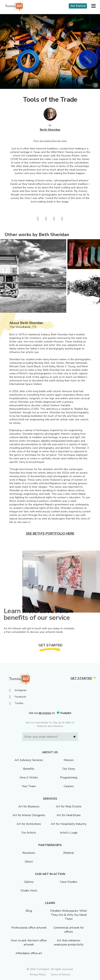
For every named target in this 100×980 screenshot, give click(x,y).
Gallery (29, 882)
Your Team (29, 786)
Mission (69, 760)
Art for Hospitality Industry (69, 824)
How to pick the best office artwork (29, 943)
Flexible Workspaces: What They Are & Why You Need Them (69, 915)
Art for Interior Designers (29, 815)
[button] (93, 6)
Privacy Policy (38, 975)
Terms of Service (60, 975)
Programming (69, 778)
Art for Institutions (29, 824)
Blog (29, 911)
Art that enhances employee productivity (69, 943)
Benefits (29, 769)
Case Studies (69, 882)
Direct (29, 862)
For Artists (29, 833)
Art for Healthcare (69, 815)
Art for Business (29, 806)
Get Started (78, 6)
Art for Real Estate (69, 806)
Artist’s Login (69, 833)
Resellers (29, 853)
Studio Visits (29, 891)
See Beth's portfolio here (50, 534)
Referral (69, 853)
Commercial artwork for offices (69, 930)
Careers (69, 786)
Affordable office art (29, 953)
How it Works (29, 778)
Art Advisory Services (29, 760)
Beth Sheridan (50, 130)
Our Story (69, 769)
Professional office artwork (29, 928)
